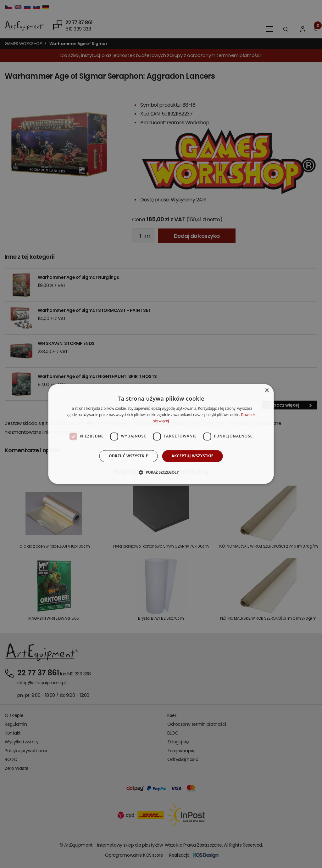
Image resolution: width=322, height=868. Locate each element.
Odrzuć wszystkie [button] (128, 456)
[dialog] (161, 434)
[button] (161, 472)
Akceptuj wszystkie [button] (193, 456)
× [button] (266, 391)
